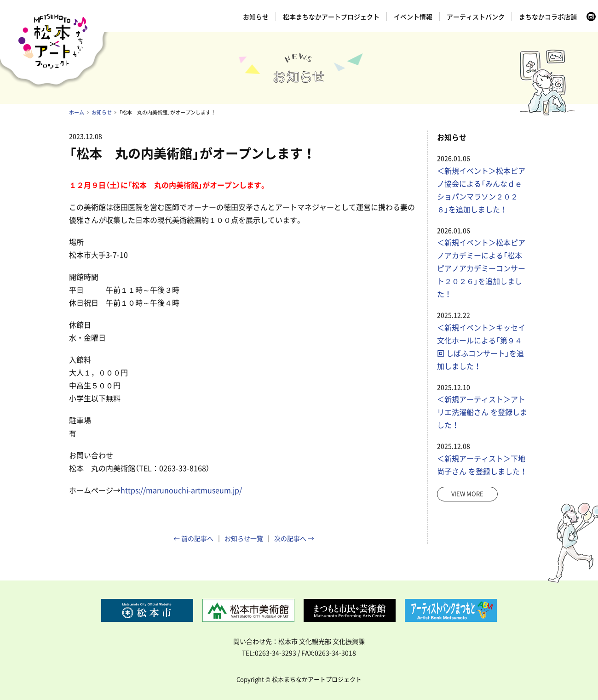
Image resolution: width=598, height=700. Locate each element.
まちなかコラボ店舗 (548, 17)
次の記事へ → (294, 538)
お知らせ (256, 17)
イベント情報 (413, 17)
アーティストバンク (476, 17)
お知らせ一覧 (244, 538)
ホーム (77, 112)
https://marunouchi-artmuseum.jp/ (181, 490)
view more (467, 493)
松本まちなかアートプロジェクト (331, 17)
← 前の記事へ (193, 538)
